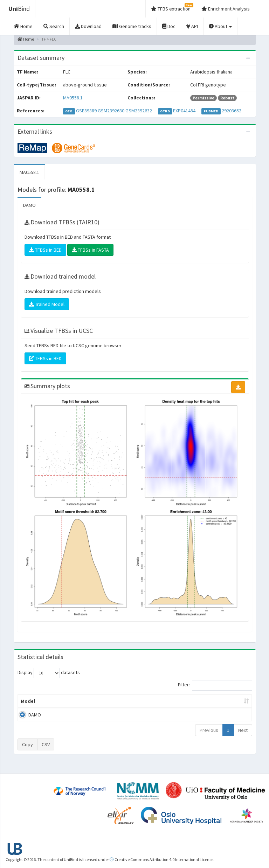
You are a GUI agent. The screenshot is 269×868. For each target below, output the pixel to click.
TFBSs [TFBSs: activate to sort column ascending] (151, 708)
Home (26, 39)
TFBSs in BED (45, 250)
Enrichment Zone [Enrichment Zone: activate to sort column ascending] (117, 705)
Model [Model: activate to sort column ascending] (28, 708)
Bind (19, 9)
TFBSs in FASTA (90, 250)
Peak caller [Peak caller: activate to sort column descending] (55, 705)
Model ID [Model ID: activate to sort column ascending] (83, 705)
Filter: (215, 685)
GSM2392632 (139, 111)
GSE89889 (86, 111)
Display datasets (49, 673)
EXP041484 (184, 111)
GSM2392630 (111, 111)
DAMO (29, 205)
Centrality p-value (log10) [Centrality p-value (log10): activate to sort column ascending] (224, 705)
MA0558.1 (73, 98)
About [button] (220, 26)
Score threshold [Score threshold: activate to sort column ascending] (184, 705)
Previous (209, 737)
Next (243, 737)
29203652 (232, 111)
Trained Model (47, 304)
